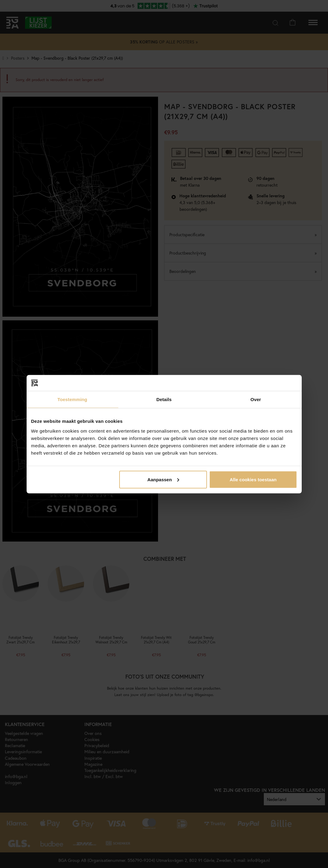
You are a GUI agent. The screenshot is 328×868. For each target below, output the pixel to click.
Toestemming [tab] (72, 399)
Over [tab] (256, 399)
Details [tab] (164, 399)
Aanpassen (163, 479)
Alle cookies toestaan (253, 479)
